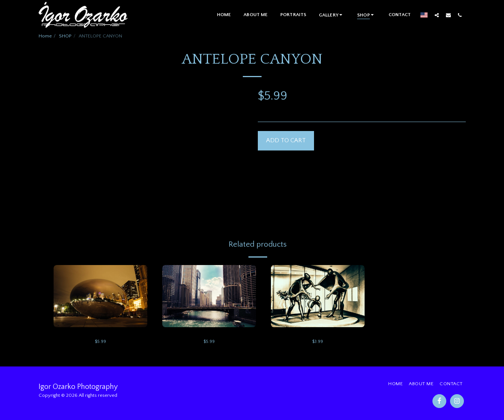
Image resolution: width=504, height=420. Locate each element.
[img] (100, 296)
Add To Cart (286, 140)
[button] (332, 15)
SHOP (65, 36)
